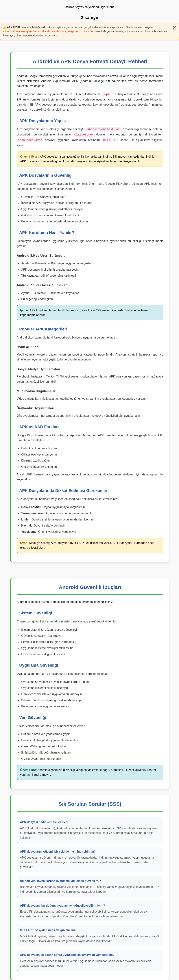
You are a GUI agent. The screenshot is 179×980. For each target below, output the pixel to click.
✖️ (174, 27)
